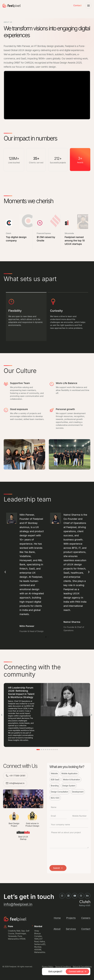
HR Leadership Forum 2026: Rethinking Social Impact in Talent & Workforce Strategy (21, 692)
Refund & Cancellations (82, 967)
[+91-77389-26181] (7, 776)
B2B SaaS (55, 780)
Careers (86, 918)
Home (57, 918)
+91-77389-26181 (17, 776)
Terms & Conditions (63, 967)
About (57, 929)
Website (54, 773)
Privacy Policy (48, 967)
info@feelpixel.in (17, 783)
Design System (69, 786)
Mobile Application (69, 773)
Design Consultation (60, 792)
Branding (55, 786)
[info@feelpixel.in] (7, 783)
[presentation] (68, 856)
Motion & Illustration (71, 780)
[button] (5, 572)
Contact (77, 5)
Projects (71, 918)
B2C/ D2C (55, 798)
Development (78, 792)
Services (71, 929)
